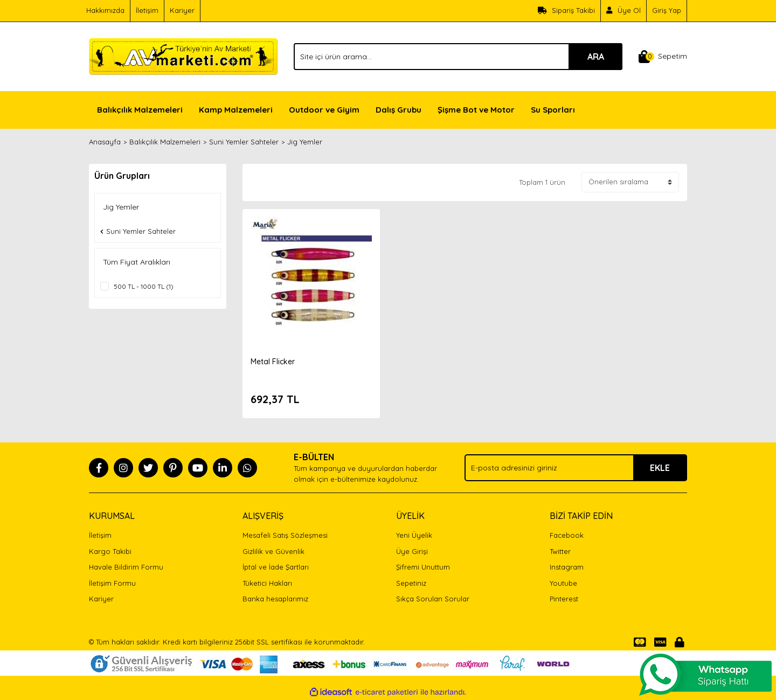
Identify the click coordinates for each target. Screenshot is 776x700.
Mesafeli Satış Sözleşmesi (285, 535)
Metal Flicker (273, 362)
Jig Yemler (305, 142)
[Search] (458, 57)
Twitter (560, 551)
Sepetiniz (411, 583)
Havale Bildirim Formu (126, 567)
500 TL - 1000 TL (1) (144, 286)
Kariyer (182, 10)
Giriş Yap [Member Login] (667, 10)
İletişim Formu (112, 583)
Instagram (567, 567)
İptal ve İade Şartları (276, 567)
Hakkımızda (105, 10)
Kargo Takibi (110, 551)
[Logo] (183, 56)
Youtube (563, 583)
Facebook (567, 535)
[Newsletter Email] (576, 468)
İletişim (147, 10)
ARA (596, 57)
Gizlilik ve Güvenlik (273, 551)
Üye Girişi (412, 551)
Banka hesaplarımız (275, 599)
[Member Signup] (624, 11)
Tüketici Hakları (267, 583)
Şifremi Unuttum (423, 567)
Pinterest (564, 599)
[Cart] (663, 57)
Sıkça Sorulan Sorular (433, 599)
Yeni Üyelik (414, 535)
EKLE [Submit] (660, 468)
